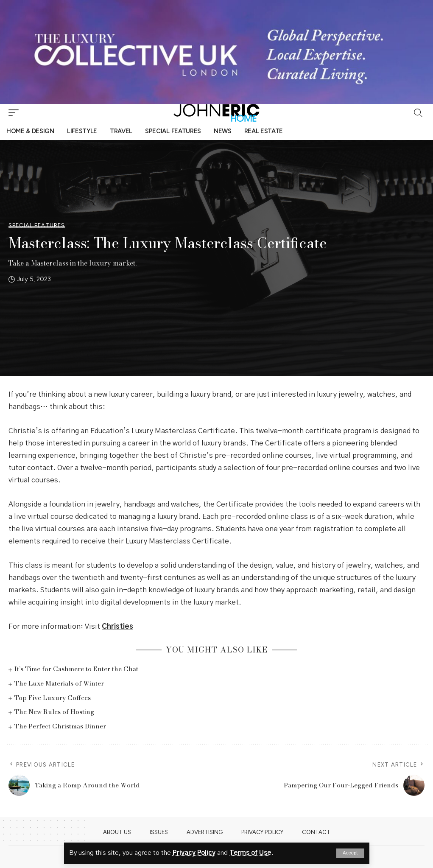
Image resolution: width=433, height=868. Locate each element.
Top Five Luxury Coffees (53, 698)
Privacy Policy (194, 853)
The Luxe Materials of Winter (59, 683)
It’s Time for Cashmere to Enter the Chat (76, 669)
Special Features (37, 225)
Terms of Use (250, 853)
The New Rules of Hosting (54, 712)
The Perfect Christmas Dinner (60, 726)
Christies (117, 626)
